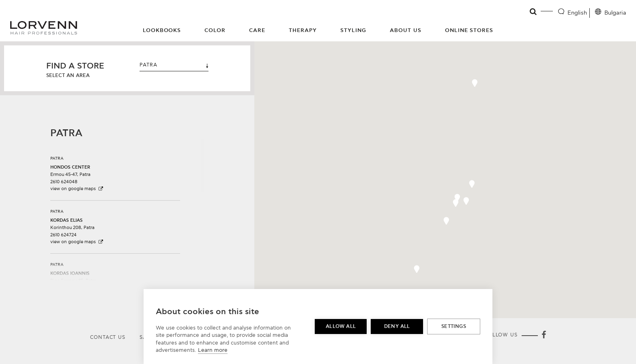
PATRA (174, 65)
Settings (454, 327)
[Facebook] (544, 336)
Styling (353, 30)
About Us (406, 30)
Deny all (397, 327)
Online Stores (469, 30)
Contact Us (108, 337)
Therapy (303, 30)
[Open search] (534, 12)
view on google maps (77, 189)
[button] (115, 170)
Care (257, 30)
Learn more (213, 350)
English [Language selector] (577, 13)
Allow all (341, 327)
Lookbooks (162, 30)
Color (215, 30)
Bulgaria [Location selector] (615, 13)
